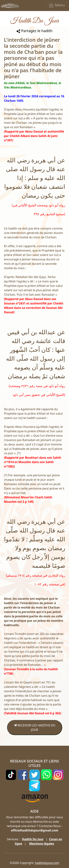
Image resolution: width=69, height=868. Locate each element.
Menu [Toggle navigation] (57, 5)
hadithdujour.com (47, 863)
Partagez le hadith (34, 31)
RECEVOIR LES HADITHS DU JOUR (35, 728)
